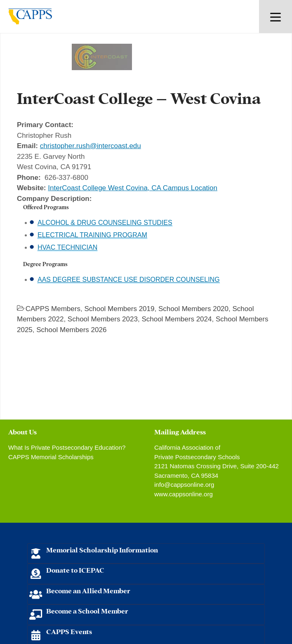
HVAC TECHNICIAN (67, 247)
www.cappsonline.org (184, 494)
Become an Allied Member (88, 590)
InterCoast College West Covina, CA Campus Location (133, 188)
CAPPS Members (53, 309)
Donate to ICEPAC (75, 570)
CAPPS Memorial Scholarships (51, 457)
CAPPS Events (69, 631)
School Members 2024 (177, 319)
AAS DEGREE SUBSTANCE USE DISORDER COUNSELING (129, 280)
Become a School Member (87, 610)
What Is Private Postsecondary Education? (67, 447)
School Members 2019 (119, 309)
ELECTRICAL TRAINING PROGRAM (92, 235)
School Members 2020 (193, 309)
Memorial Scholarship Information (102, 549)
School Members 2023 (103, 319)
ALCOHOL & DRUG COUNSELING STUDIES (105, 223)
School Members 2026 (71, 330)
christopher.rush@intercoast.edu (91, 146)
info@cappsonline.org (184, 485)
